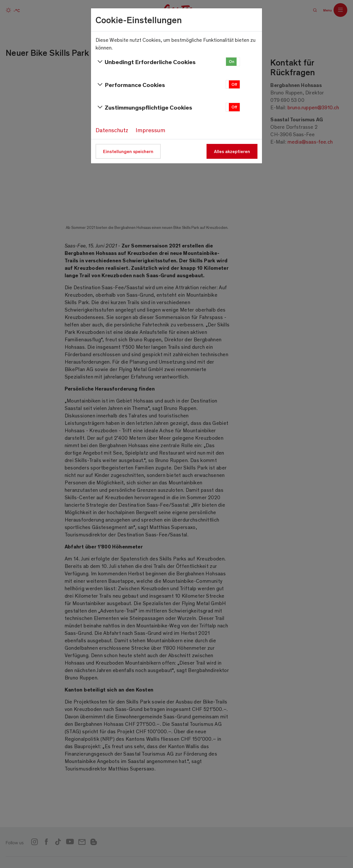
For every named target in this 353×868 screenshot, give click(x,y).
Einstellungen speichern (128, 151)
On (232, 61)
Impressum (150, 130)
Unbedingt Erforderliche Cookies (146, 62)
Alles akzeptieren (232, 151)
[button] (233, 62)
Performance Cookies (130, 85)
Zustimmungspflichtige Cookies (144, 107)
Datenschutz (112, 130)
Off (234, 84)
